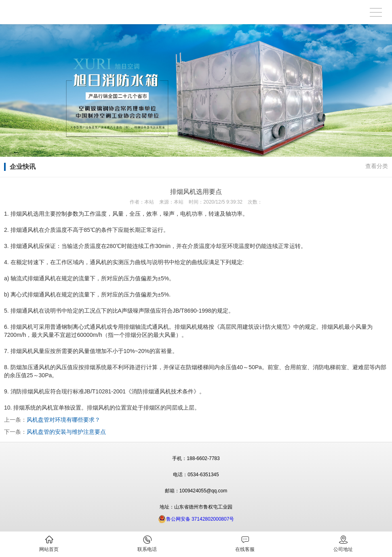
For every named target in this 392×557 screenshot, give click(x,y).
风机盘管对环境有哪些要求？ (63, 420)
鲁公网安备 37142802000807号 (196, 519)
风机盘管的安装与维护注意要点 (66, 432)
